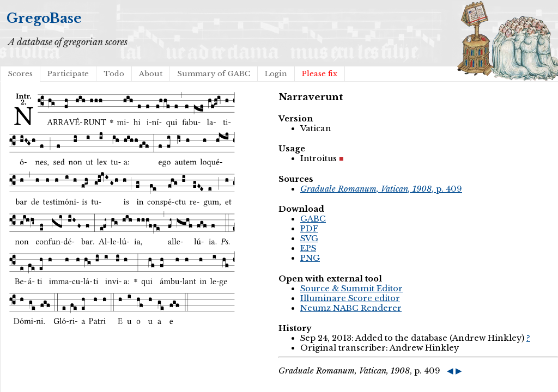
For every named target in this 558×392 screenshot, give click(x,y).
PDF (309, 229)
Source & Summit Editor (351, 289)
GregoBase (44, 18)
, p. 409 (381, 189)
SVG (309, 238)
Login (276, 74)
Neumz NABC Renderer (351, 308)
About (151, 74)
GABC (313, 219)
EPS (308, 248)
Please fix (320, 74)
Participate (68, 74)
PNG (310, 258)
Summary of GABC (214, 74)
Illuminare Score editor (350, 298)
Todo (114, 74)
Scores (20, 74)
